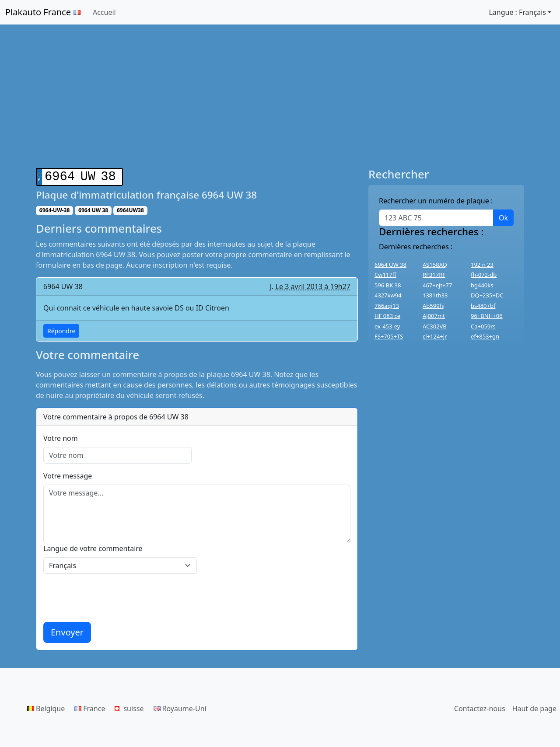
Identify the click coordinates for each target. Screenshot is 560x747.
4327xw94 (388, 295)
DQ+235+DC (487, 295)
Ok (503, 218)
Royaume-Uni (180, 707)
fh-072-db (484, 275)
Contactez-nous (480, 707)
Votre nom (61, 436)
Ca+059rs (483, 326)
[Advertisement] (280, 96)
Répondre (61, 329)
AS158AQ (435, 265)
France (90, 707)
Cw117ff (385, 275)
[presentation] (110, 596)
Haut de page (534, 707)
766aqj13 (387, 306)
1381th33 (435, 295)
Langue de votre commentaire (93, 547)
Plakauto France (43, 12)
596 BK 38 (388, 285)
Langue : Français (517, 12)
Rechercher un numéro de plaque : (436, 201)
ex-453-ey (387, 326)
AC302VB (435, 326)
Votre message (68, 474)
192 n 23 (482, 265)
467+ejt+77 (437, 285)
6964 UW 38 (390, 265)
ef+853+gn (485, 336)
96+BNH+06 (487, 316)
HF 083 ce (387, 316)
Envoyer (67, 630)
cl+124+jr (435, 336)
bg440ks (482, 285)
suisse (129, 707)
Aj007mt (434, 316)
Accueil (104, 12)
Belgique (46, 707)
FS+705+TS (389, 336)
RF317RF (434, 275)
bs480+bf (483, 306)
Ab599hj (434, 306)
